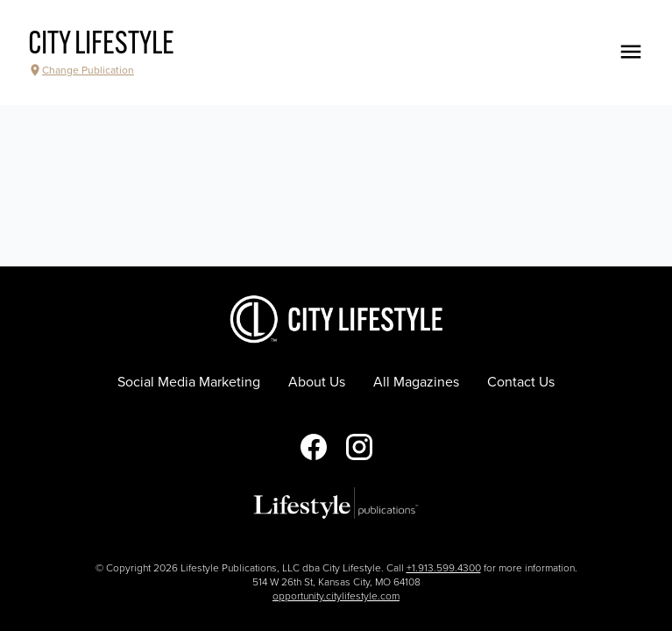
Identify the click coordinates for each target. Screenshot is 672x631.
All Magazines (416, 382)
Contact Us (521, 382)
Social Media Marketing (189, 382)
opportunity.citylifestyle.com (336, 596)
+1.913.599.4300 (444, 568)
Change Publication (81, 70)
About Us (317, 382)
